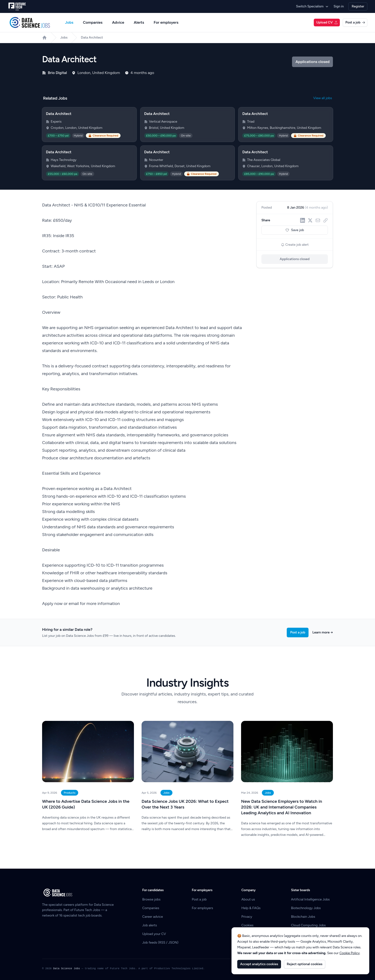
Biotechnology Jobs (306, 908)
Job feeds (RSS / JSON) (160, 943)
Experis (56, 122)
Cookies (247, 925)
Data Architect (92, 37)
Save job (295, 230)
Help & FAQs (251, 908)
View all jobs (323, 98)
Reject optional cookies (305, 964)
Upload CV (327, 22)
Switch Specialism (312, 6)
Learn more (323, 632)
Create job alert (295, 245)
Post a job (355, 22)
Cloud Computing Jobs (308, 925)
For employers (166, 22)
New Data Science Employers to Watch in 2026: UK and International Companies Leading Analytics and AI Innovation (282, 807)
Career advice (153, 917)
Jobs (69, 22)
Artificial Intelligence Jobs (310, 899)
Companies (93, 22)
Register (358, 6)
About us (248, 899)
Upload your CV (154, 934)
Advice (118, 22)
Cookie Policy (350, 953)
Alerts (139, 22)
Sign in (339, 6)
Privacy (247, 917)
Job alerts (150, 925)
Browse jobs (151, 899)
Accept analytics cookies (259, 964)
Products (70, 793)
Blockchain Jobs (303, 917)
